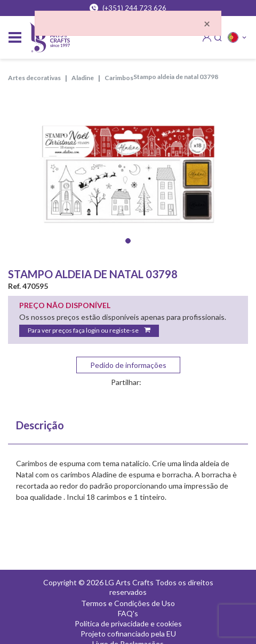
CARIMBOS (119, 78)
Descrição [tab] (40, 425)
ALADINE (83, 78)
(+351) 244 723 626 (128, 8)
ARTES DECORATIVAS (34, 78)
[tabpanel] (128, 174)
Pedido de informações (128, 365)
